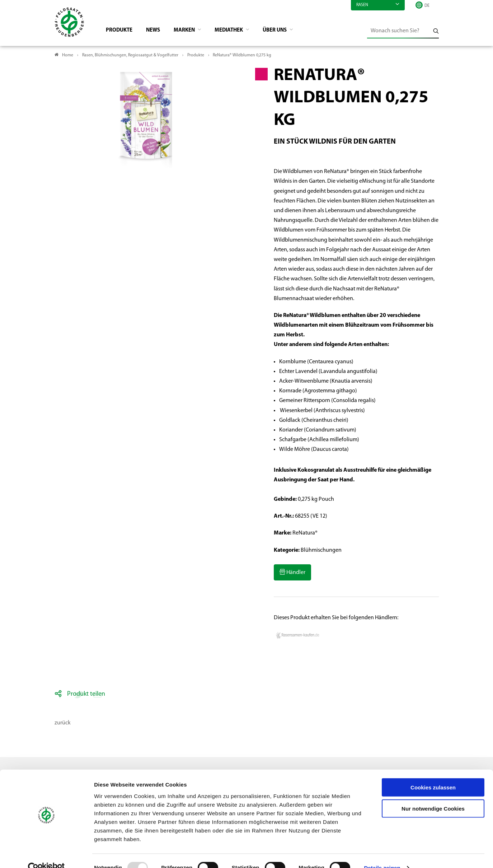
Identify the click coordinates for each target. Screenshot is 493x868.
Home (68, 56)
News (157, 31)
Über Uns (286, 31)
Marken (190, 31)
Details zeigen (382, 854)
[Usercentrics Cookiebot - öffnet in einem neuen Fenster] (46, 854)
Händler (295, 573)
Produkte (121, 31)
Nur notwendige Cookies (433, 795)
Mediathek (237, 31)
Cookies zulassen (433, 773)
